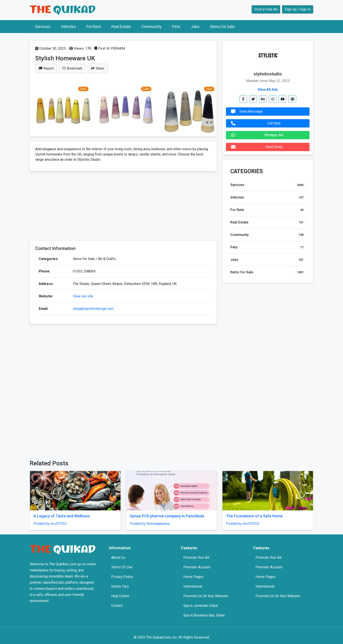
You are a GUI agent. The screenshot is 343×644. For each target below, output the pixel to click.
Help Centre (120, 596)
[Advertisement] (123, 206)
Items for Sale (222, 27)
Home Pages (193, 577)
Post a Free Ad (266, 9)
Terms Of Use (122, 567)
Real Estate (121, 27)
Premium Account (197, 567)
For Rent (94, 27)
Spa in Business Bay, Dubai (204, 615)
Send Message (246, 112)
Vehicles (68, 27)
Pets (176, 27)
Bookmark (72, 68)
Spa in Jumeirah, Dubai (201, 606)
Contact (117, 606)
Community (151, 27)
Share (98, 68)
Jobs (195, 27)
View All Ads (268, 90)
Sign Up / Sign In (298, 9)
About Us (118, 558)
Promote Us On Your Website (206, 596)
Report (46, 68)
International (193, 586)
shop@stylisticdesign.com (93, 309)
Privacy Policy (122, 577)
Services (43, 27)
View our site (83, 296)
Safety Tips (120, 586)
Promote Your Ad (196, 558)
